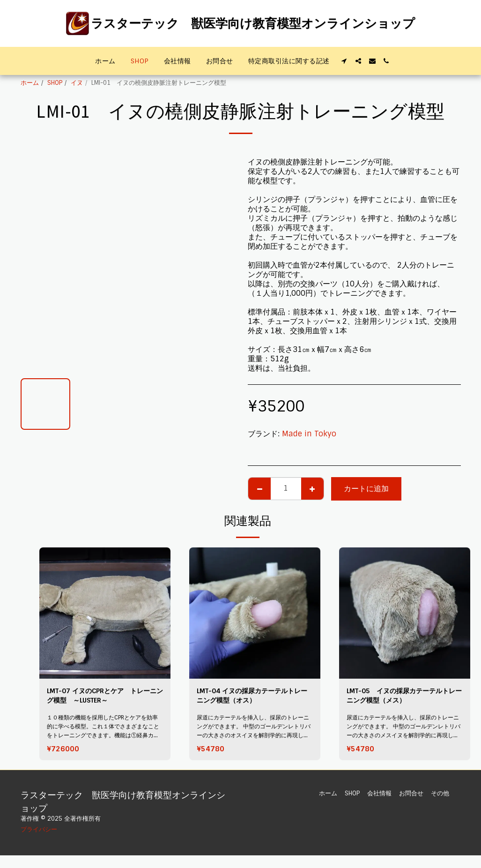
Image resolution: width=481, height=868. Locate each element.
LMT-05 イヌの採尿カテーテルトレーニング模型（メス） (401, 697)
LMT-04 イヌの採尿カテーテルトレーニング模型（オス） (252, 697)
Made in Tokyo (309, 434)
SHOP (55, 83)
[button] (344, 61)
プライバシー (39, 833)
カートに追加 (366, 489)
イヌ (77, 83)
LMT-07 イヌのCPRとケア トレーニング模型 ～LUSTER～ (102, 697)
